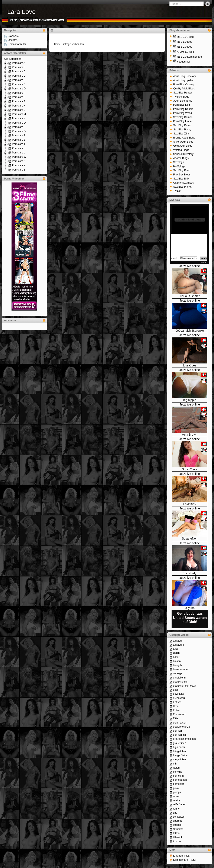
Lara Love (21, 12)
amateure (178, 645)
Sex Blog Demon (183, 117)
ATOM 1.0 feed (185, 52)
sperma (177, 821)
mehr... (205, 262)
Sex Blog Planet (182, 187)
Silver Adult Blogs (183, 142)
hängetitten (179, 751)
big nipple (190, 400)
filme (176, 706)
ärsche (177, 841)
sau (175, 813)
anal (175, 649)
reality (176, 800)
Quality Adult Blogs (184, 89)
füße (176, 718)
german (177, 731)
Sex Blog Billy (181, 179)
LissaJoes (190, 365)
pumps (177, 792)
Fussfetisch (180, 714)
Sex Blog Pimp (182, 170)
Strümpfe (178, 829)
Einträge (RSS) (182, 856)
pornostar (178, 784)
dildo (176, 690)
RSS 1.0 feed (184, 42)
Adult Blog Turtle (183, 101)
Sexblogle (179, 162)
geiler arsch (180, 723)
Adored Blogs (181, 158)
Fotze (176, 710)
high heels (179, 747)
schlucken (179, 817)
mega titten (179, 759)
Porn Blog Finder (183, 121)
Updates (13, 40)
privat (176, 788)
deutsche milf (181, 682)
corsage (178, 673)
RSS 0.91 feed (185, 37)
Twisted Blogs (181, 97)
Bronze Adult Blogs (184, 138)
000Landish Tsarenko (190, 331)
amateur (178, 641)
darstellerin (179, 678)
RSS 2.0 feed (184, 47)
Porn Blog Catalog (184, 85)
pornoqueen (180, 780)
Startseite (13, 36)
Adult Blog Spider (183, 80)
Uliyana (190, 608)
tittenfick (178, 837)
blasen (177, 661)
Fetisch (177, 702)
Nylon (176, 768)
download (178, 694)
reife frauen (180, 804)
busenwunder (181, 669)
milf (175, 764)
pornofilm (178, 776)
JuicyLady (190, 573)
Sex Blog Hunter (183, 93)
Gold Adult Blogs (183, 146)
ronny (176, 809)
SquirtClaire (190, 469)
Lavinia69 (190, 504)
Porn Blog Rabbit (183, 109)
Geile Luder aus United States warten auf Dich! (190, 618)
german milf (180, 735)
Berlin (176, 653)
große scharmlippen (184, 739)
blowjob (177, 665)
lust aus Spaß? (190, 296)
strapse (177, 825)
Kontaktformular (17, 44)
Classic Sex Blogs (183, 183)
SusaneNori (190, 538)
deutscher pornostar (184, 686)
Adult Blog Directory (185, 76)
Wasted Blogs (181, 150)
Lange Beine (180, 755)
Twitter (177, 191)
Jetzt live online (190, 266)
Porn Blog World (183, 113)
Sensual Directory (183, 154)
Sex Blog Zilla (181, 134)
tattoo (176, 833)
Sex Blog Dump (182, 125)
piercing (178, 772)
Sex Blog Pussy (182, 130)
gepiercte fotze (181, 727)
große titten (180, 743)
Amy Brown (190, 435)
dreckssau (179, 698)
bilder (176, 657)
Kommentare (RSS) (184, 860)
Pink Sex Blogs (182, 175)
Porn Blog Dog (182, 105)
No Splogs (179, 166)
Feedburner (183, 62)
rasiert (177, 796)
